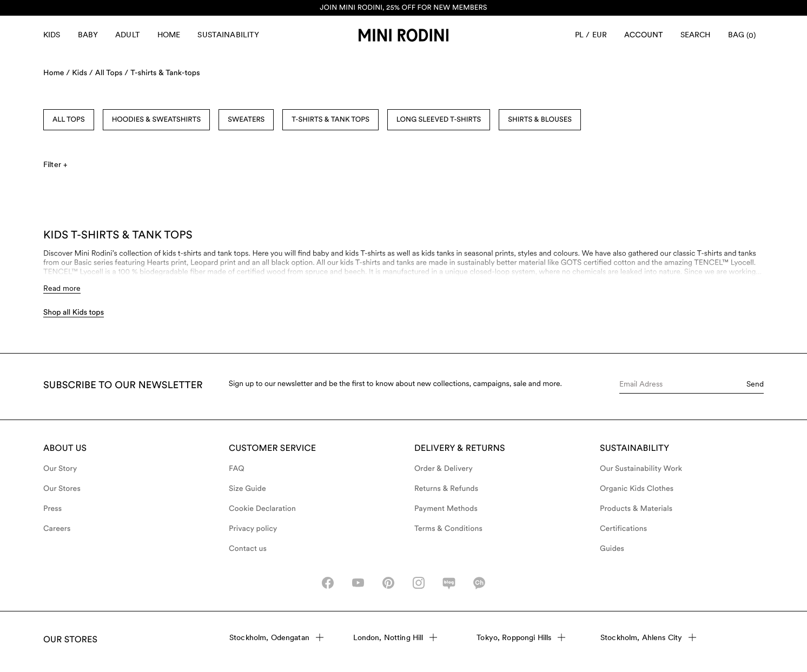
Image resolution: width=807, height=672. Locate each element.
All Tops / (112, 73)
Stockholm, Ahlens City (648, 637)
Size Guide (247, 489)
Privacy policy (253, 529)
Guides (612, 549)
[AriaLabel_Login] (644, 35)
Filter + (55, 164)
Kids (52, 35)
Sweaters (246, 120)
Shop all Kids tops (74, 312)
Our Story (60, 469)
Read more (62, 288)
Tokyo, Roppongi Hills (521, 637)
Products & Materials (636, 509)
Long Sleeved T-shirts (439, 120)
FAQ (237, 469)
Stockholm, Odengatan (276, 637)
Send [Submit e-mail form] (755, 384)
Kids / (82, 73)
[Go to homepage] (403, 35)
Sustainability (228, 35)
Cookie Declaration (262, 509)
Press (52, 509)
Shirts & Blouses (540, 120)
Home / (57, 73)
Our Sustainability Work (641, 469)
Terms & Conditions (448, 529)
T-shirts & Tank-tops (165, 73)
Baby (88, 35)
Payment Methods (446, 509)
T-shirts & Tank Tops (330, 120)
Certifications (623, 529)
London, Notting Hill (395, 637)
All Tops (69, 120)
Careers (57, 529)
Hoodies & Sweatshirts (157, 120)
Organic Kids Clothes (637, 489)
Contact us (248, 549)
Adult (128, 35)
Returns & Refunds (446, 489)
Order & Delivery (444, 469)
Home (169, 35)
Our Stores (62, 489)
